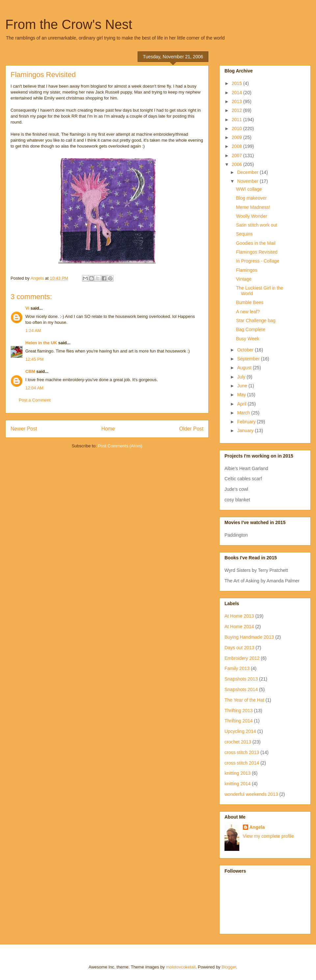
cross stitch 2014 (242, 763)
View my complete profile (268, 836)
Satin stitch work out (257, 225)
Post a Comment (35, 400)
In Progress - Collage (258, 261)
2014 (237, 93)
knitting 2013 (237, 773)
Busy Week (248, 339)
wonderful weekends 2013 (251, 794)
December (248, 172)
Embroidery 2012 (242, 658)
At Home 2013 (239, 616)
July (242, 377)
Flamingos (247, 270)
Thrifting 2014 (239, 721)
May (242, 395)
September (249, 359)
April (242, 404)
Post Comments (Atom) (120, 446)
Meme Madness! (253, 207)
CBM (30, 371)
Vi (27, 308)
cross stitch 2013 (242, 752)
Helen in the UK (41, 343)
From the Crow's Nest (69, 24)
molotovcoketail (181, 967)
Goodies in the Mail (256, 243)
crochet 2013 (238, 742)
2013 (237, 101)
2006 (237, 164)
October (246, 350)
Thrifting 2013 (239, 711)
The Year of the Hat (244, 700)
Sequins (244, 234)
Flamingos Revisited (257, 252)
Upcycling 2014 (240, 731)
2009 (237, 137)
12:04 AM (34, 388)
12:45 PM (35, 359)
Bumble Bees (250, 302)
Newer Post (24, 429)
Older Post (191, 429)
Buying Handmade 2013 (249, 637)
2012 (237, 110)
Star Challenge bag (256, 321)
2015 (237, 83)
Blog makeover (251, 198)
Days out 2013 (239, 648)
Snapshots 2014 (241, 689)
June (243, 386)
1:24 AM (33, 331)
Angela (257, 827)
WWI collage (249, 189)
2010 (237, 128)
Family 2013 (237, 668)
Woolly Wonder (251, 216)
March (244, 413)
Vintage (244, 279)
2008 (237, 146)
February (247, 422)
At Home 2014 (239, 627)
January (246, 431)
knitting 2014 (237, 784)
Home (108, 429)
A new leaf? (248, 312)
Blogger (229, 967)
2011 (237, 120)
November (248, 181)
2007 (237, 155)
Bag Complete (251, 329)
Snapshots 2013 (241, 679)
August (245, 368)
